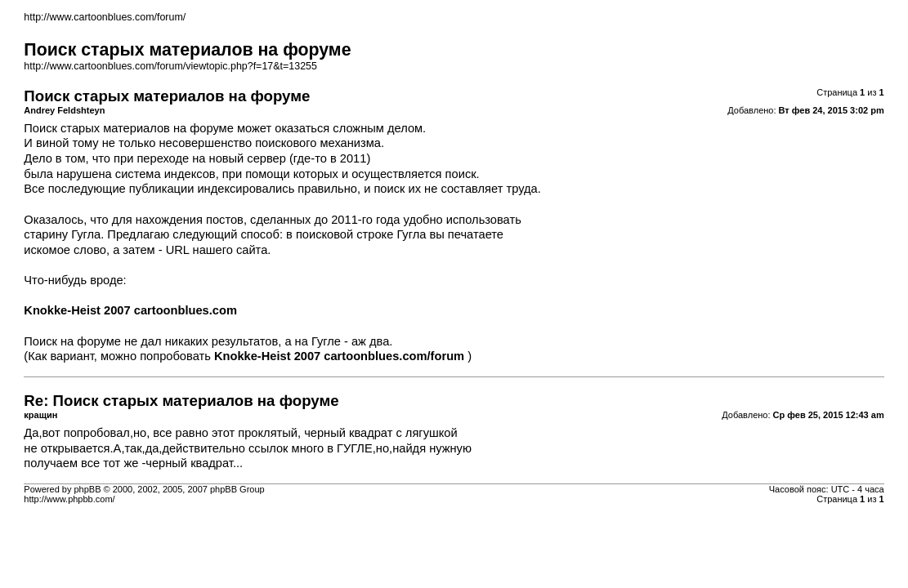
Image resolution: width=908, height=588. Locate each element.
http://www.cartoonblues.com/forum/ (105, 17)
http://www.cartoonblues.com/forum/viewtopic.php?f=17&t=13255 (170, 66)
